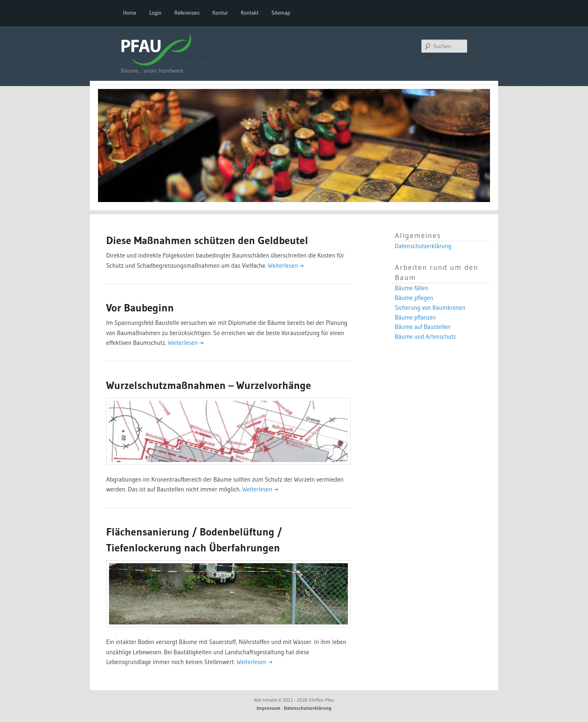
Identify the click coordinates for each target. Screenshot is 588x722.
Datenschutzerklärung (423, 246)
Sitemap (281, 13)
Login (155, 13)
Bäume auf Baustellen (423, 327)
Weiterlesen (286, 265)
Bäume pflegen (414, 298)
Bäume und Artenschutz (425, 337)
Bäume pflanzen (415, 318)
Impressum (269, 708)
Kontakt (250, 13)
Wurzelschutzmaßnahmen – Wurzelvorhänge (209, 385)
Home (130, 13)
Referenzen (187, 13)
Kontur (220, 13)
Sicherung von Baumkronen (430, 308)
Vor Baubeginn (140, 308)
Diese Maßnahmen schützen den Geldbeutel (207, 240)
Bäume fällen (412, 288)
